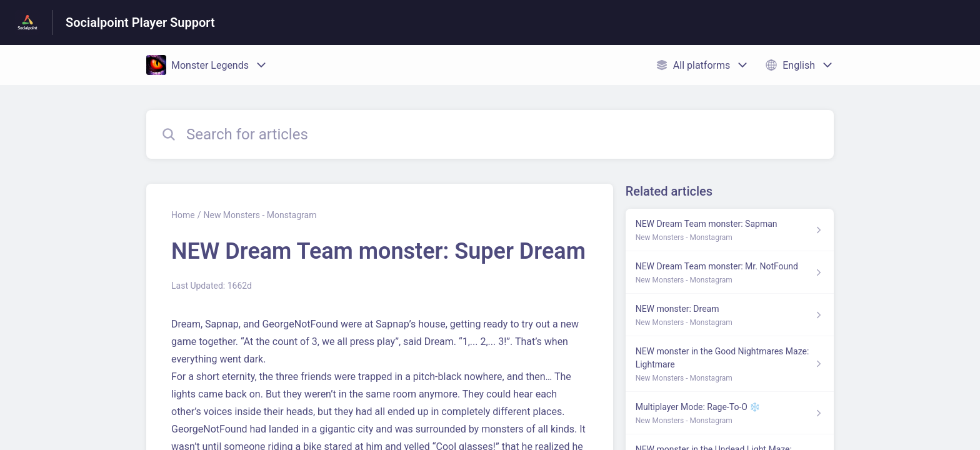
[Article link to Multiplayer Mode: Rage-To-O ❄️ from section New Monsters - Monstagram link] (730, 413)
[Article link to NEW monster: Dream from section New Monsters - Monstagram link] (730, 315)
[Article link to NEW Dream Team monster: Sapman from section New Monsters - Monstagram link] (730, 230)
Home (183, 215)
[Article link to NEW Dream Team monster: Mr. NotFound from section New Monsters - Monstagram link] (730, 272)
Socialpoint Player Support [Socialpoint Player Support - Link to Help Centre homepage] (140, 22)
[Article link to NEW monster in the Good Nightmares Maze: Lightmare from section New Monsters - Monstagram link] (730, 364)
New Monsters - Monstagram (260, 215)
